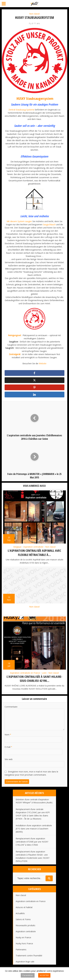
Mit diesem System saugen (19, 221)
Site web (9, 759)
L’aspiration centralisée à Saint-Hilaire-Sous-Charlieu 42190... (34, 678)
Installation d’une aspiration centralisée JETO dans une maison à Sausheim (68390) (34, 828)
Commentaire (11, 706)
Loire (44, 673)
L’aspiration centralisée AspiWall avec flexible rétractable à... (34, 553)
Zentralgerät (15, 354)
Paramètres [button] (28, 975)
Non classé (34, 14)
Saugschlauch (49, 224)
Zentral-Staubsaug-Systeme (21, 110)
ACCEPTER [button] (44, 975)
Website (43, 363)
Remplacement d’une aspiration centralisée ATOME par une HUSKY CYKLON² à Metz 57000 (32, 841)
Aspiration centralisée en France (25, 673)
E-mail (8, 746)
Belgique (17, 547)
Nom (8, 734)
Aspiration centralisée (33, 547)
